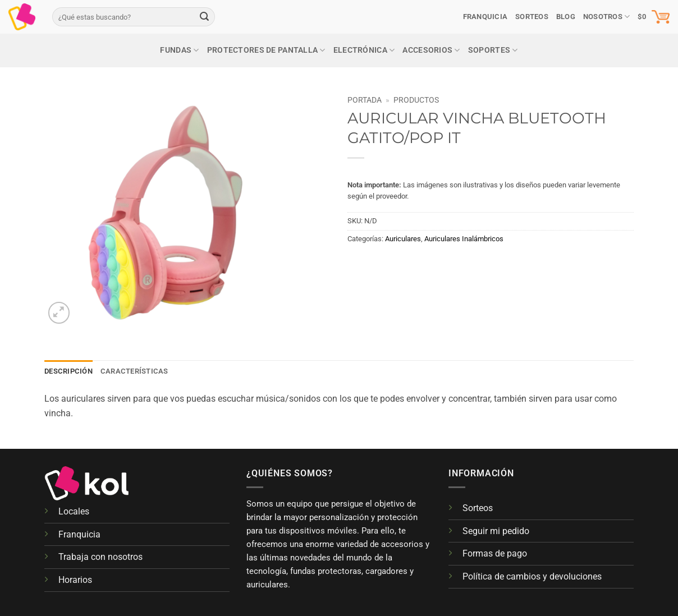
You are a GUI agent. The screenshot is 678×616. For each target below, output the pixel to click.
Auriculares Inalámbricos (464, 239)
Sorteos (478, 508)
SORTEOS (532, 17)
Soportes (493, 50)
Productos (416, 100)
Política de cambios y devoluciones (532, 576)
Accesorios (431, 50)
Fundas (179, 50)
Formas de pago (495, 553)
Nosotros (607, 17)
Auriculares (403, 239)
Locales (74, 511)
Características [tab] (134, 371)
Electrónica (364, 50)
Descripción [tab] (68, 371)
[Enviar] (204, 17)
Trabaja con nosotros (100, 557)
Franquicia (485, 17)
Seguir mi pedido (496, 531)
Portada (365, 100)
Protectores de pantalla (266, 50)
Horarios (75, 580)
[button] (654, 17)
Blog (566, 17)
